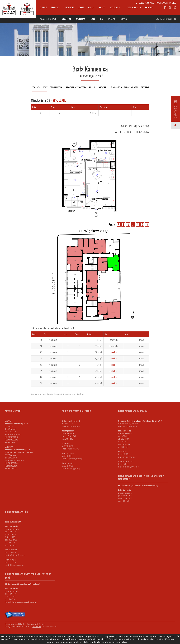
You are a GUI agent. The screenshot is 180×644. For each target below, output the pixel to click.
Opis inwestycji (57, 87)
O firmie (43, 7)
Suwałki (124, 19)
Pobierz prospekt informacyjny (132, 132)
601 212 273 (125, 454)
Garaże (91, 7)
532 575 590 (12, 562)
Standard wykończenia (76, 87)
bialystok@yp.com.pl (73, 426)
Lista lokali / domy (39, 87)
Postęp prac (103, 87)
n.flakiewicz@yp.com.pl (17, 555)
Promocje (69, 7)
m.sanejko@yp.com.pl (73, 468)
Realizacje (56, 7)
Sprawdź (142, 340)
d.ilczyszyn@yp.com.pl (17, 565)
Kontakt (149, 7)
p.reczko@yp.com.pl (129, 457)
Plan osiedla (116, 87)
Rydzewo (112, 19)
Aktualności (115, 7)
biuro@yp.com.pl (15, 434)
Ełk (101, 19)
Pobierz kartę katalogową (135, 126)
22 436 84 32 (136, 423)
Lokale (81, 7)
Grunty (102, 7)
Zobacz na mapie (131, 87)
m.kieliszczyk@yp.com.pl (131, 467)
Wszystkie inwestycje (48, 19)
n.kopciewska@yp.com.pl (75, 459)
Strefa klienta (132, 7)
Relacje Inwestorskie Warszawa (35, 624)
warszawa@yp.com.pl (17, 460)
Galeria (92, 87)
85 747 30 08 (68, 466)
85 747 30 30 (152, 3)
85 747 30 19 (68, 456)
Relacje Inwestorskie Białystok (15, 624)
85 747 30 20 (68, 446)
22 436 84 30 (171, 3)
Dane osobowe (37, 627)
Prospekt (145, 87)
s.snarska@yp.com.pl (73, 449)
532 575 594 (125, 464)
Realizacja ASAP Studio (50, 627)
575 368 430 (12, 552)
